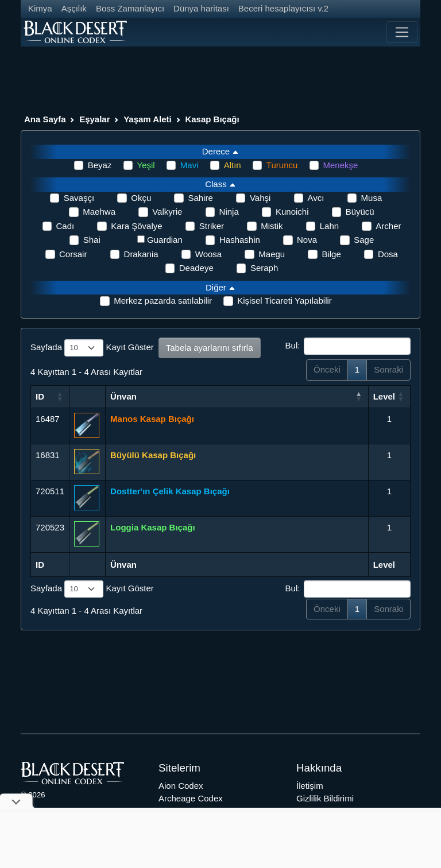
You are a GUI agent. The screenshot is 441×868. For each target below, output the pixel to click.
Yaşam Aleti (148, 119)
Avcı (316, 198)
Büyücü (360, 212)
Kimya (40, 8)
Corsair (73, 254)
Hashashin (240, 240)
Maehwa (99, 212)
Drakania (141, 254)
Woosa (208, 254)
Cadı (65, 226)
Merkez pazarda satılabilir (163, 301)
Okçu (141, 198)
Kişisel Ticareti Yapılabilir (285, 301)
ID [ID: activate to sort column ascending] (40, 396)
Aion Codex (181, 786)
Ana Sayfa (45, 119)
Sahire (200, 198)
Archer (388, 226)
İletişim (310, 786)
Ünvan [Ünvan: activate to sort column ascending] (123, 396)
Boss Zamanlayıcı (130, 8)
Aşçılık (74, 8)
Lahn (329, 226)
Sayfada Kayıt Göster (92, 348)
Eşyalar (94, 119)
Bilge (331, 254)
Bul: (348, 346)
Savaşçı (79, 198)
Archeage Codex (191, 798)
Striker (212, 226)
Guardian (165, 240)
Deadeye (196, 268)
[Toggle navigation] (402, 32)
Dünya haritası (201, 8)
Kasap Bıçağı (212, 119)
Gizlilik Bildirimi (325, 798)
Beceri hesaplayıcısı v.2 (283, 8)
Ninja (229, 212)
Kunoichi (292, 212)
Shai (92, 240)
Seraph (264, 268)
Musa (372, 198)
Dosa (388, 254)
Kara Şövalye (136, 226)
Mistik (272, 226)
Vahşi (260, 198)
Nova (307, 240)
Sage (364, 240)
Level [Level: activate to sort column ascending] (384, 396)
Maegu (272, 254)
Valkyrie (167, 212)
